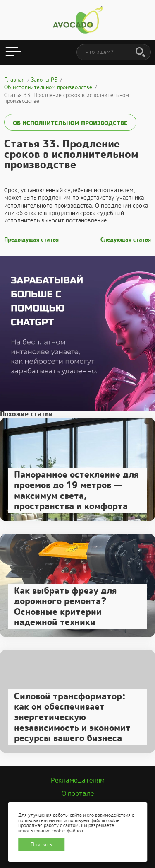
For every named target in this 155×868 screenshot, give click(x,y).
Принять (41, 845)
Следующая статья (126, 240)
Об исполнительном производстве (70, 123)
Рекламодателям (78, 780)
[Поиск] (141, 53)
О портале (78, 794)
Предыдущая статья (31, 240)
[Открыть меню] (13, 52)
